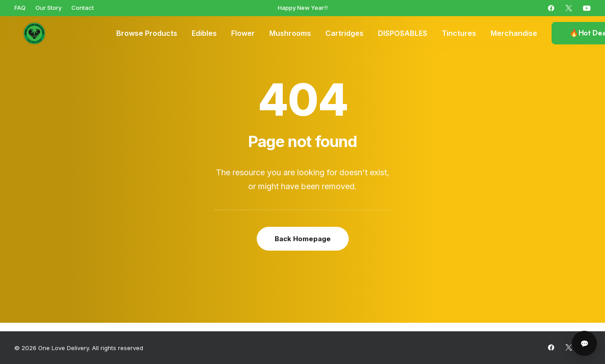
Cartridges (344, 34)
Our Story (48, 8)
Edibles (204, 34)
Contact (83, 8)
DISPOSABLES (403, 34)
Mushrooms (290, 34)
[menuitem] (20, 8)
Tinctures (459, 34)
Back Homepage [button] (303, 239)
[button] (551, 8)
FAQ (20, 8)
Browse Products (147, 34)
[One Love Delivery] (28, 34)
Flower (243, 34)
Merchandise (514, 34)
